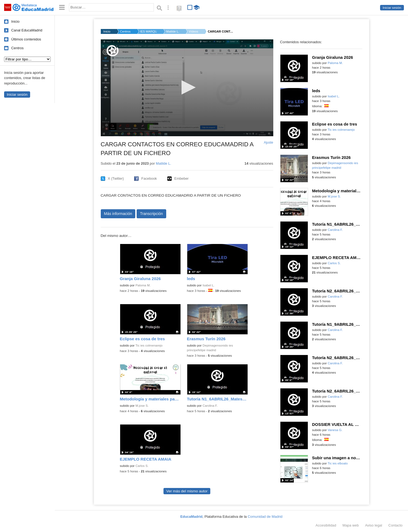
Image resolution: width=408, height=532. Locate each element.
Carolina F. (210, 406)
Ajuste (268, 143)
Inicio (15, 21)
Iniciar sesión (392, 8)
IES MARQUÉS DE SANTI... (148, 31)
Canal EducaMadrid (27, 30)
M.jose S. (142, 406)
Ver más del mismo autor (187, 491)
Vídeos (193, 31)
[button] (187, 87)
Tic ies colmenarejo (149, 345)
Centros (17, 48)
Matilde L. (173, 31)
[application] (187, 88)
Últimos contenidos (26, 39)
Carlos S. (142, 466)
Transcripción (151, 214)
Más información (118, 214)
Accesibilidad (326, 525)
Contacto (395, 525)
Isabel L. (209, 285)
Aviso (373, 525)
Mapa (351, 525)
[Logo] (113, 51)
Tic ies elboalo (337, 463)
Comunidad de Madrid (265, 517)
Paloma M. (143, 285)
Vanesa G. (335, 430)
